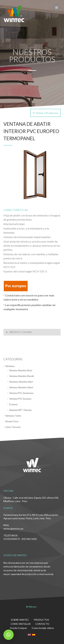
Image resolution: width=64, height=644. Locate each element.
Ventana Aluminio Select (21, 387)
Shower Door (12, 421)
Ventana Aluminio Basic (21, 370)
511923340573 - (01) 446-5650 (20, 539)
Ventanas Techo (13, 416)
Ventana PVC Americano (21, 393)
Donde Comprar (19, 628)
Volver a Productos (45, 113)
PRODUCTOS (41, 620)
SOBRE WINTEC (20, 620)
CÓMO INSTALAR (21, 624)
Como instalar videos (43, 628)
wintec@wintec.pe (13, 529)
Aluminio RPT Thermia (20, 410)
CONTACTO (42, 624)
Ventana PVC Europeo (20, 399)
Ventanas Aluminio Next (21, 382)
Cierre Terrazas (13, 427)
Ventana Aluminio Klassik (22, 376)
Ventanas (10, 366)
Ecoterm (13, 404)
